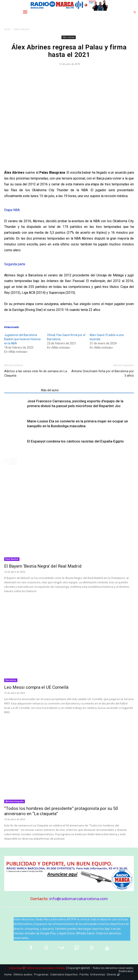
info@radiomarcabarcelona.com (79, 899)
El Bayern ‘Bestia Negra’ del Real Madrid (43, 566)
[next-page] (13, 462)
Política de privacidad (39, 968)
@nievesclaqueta (15, 801)
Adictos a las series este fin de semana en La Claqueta (36, 373)
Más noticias (22, 29)
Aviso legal (16, 968)
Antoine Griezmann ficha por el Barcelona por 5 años (103, 373)
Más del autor (50, 390)
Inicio (7, 29)
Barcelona (11, 680)
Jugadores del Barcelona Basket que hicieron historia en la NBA (22, 339)
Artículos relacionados (21, 390)
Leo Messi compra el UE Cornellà (36, 687)
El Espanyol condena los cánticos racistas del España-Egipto (75, 441)
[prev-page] (7, 462)
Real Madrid (12, 559)
